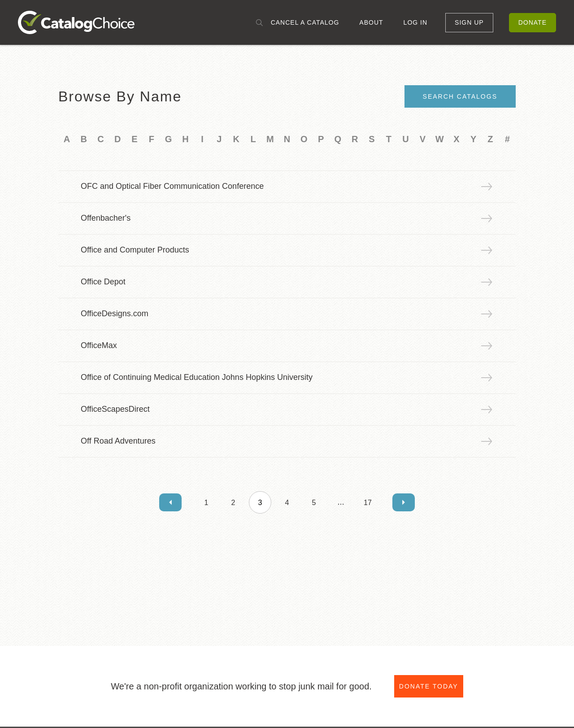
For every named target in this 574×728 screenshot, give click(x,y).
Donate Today (429, 686)
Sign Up (469, 22)
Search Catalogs (460, 96)
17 (368, 503)
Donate (533, 22)
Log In (415, 22)
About (371, 22)
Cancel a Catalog (305, 22)
